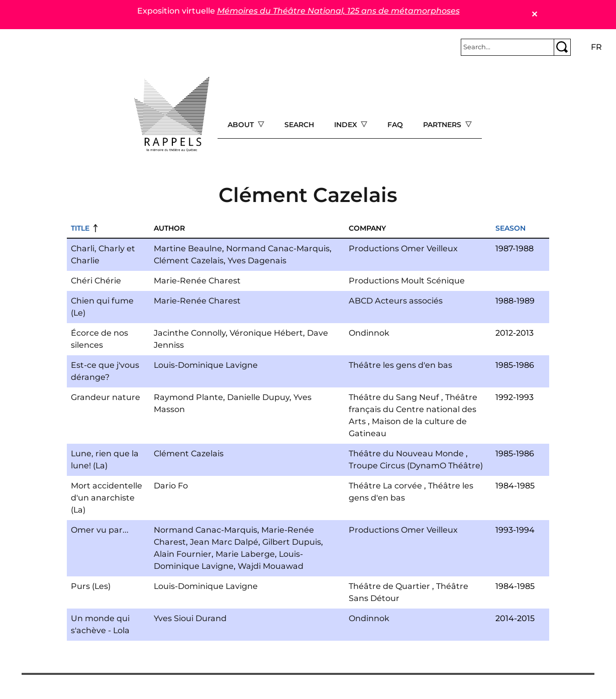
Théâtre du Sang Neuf (394, 397)
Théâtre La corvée (385, 486)
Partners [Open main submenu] (443, 125)
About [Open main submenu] (242, 125)
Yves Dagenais (257, 261)
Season (510, 228)
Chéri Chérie (96, 281)
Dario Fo (171, 486)
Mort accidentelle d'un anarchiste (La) (107, 498)
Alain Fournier (183, 554)
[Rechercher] (507, 47)
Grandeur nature (106, 397)
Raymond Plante (188, 397)
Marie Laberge (245, 554)
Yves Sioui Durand (190, 618)
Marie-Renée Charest (197, 281)
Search (299, 125)
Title (80, 228)
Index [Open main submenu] (347, 125)
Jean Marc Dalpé (224, 542)
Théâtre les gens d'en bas (400, 365)
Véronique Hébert (266, 333)
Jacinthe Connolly (190, 333)
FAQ (395, 125)
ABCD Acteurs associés (396, 301)
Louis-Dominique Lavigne (206, 365)
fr (596, 47)
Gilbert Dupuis (292, 542)
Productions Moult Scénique (407, 281)
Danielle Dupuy (258, 397)
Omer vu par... (100, 530)
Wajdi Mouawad (271, 566)
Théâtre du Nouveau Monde (406, 454)
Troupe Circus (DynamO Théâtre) (416, 466)
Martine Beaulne (188, 248)
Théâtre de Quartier (389, 586)
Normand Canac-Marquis (278, 248)
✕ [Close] (534, 14)
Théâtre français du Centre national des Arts (413, 409)
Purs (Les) (91, 586)
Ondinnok (369, 333)
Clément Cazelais (189, 261)
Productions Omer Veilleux (403, 248)
